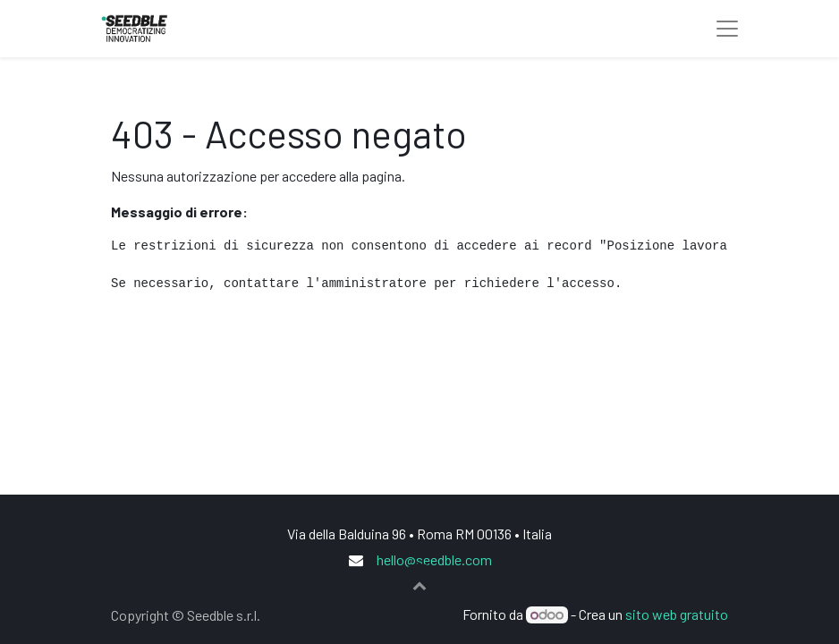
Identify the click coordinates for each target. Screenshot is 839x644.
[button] (419, 585)
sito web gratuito (677, 614)
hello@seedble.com (434, 559)
